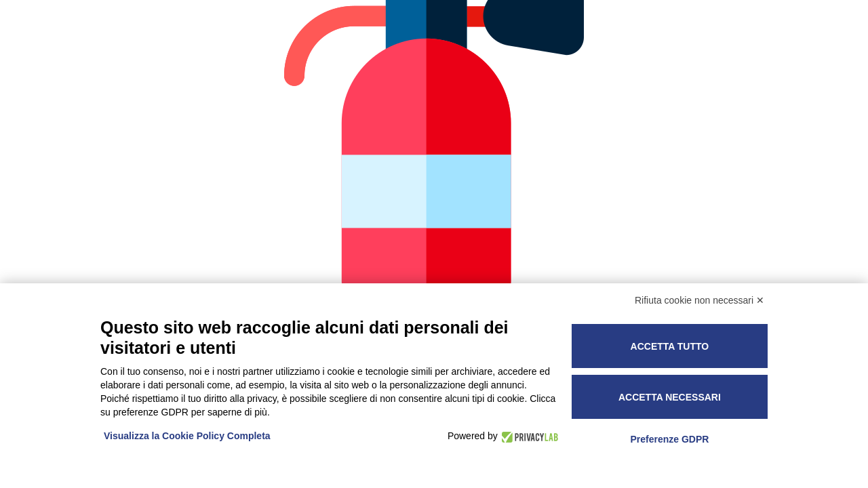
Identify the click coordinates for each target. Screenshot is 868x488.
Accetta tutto (670, 346)
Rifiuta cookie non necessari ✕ (699, 300)
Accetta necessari (670, 397)
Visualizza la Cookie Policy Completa (187, 436)
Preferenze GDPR (669, 439)
